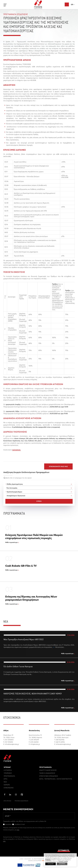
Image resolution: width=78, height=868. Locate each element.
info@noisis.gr (35, 744)
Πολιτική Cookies (63, 861)
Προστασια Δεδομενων (21, 801)
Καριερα (7, 785)
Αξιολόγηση (67, 4)
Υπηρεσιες (8, 774)
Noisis (38, 5)
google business (22, 795)
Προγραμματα (9, 777)
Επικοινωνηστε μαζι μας (58, 466)
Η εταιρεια (8, 771)
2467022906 (60, 740)
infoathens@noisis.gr (12, 744)
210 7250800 (9, 740)
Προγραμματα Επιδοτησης (16, 15)
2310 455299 (35, 740)
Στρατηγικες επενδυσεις (49, 777)
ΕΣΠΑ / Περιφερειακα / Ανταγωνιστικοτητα (56, 779)
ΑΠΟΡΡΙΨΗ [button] (62, 864)
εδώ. (4, 842)
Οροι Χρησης (7, 801)
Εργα (6, 779)
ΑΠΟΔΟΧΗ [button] (51, 864)
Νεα (5, 782)
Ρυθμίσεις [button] (48, 860)
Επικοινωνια (9, 788)
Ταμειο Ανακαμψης (47, 774)
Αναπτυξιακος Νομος (48, 771)
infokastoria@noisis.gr (63, 744)
